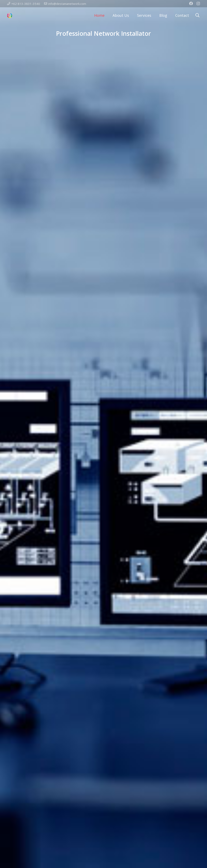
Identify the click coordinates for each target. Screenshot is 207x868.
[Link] (10, 15)
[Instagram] (198, 4)
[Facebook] (191, 3)
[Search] (197, 15)
